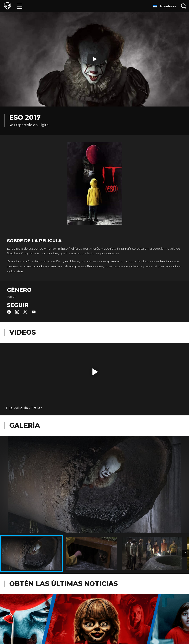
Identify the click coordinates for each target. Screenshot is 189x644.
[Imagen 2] (186, 554)
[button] (95, 372)
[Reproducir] (95, 59)
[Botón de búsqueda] (184, 6)
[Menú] (20, 6)
